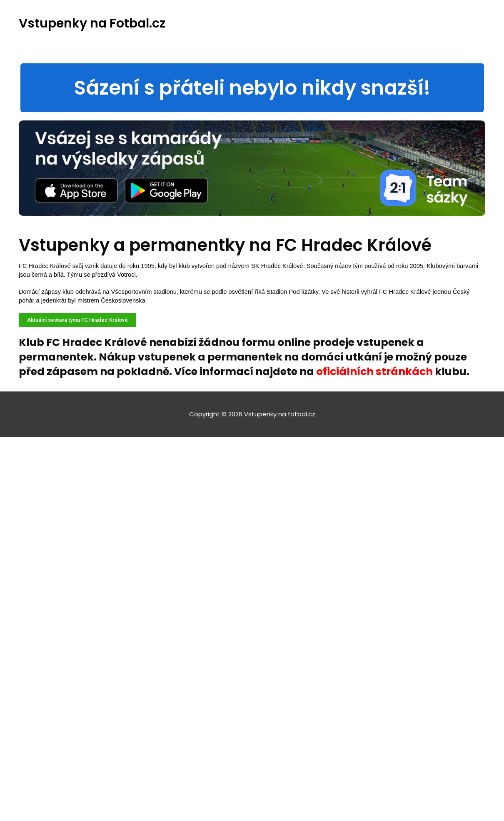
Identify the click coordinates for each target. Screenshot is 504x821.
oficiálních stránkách (374, 372)
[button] (252, 88)
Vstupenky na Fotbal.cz (92, 23)
